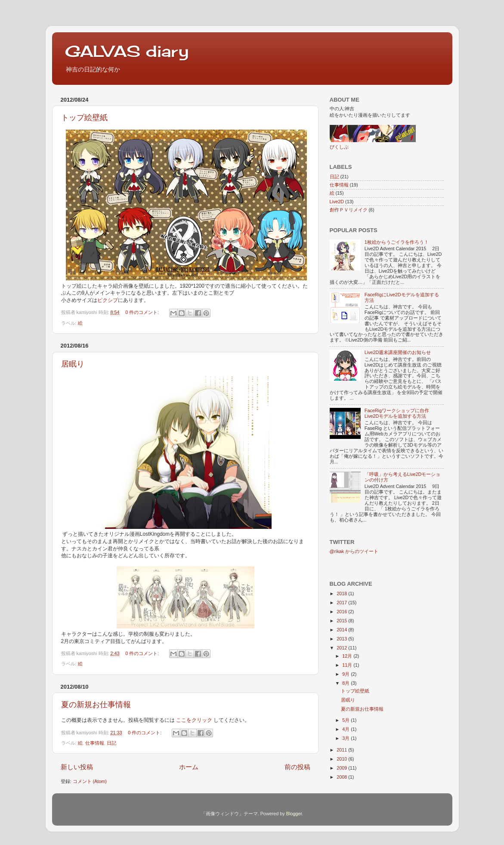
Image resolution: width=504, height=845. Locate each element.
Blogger (294, 814)
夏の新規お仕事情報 (96, 705)
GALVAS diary (127, 51)
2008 (342, 777)
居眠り (73, 364)
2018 (342, 593)
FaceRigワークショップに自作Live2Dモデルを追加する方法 (397, 413)
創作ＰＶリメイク (349, 210)
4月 (346, 729)
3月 (346, 738)
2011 (342, 750)
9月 (346, 674)
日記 (111, 743)
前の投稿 (297, 767)
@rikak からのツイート (354, 551)
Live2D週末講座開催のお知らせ (398, 352)
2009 (342, 768)
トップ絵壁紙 (84, 118)
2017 (342, 603)
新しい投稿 (77, 767)
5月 (346, 720)
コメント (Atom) (90, 781)
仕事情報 (95, 743)
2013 (342, 639)
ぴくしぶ (339, 147)
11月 (348, 665)
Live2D (337, 202)
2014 (342, 630)
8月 (346, 683)
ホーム (189, 767)
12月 (348, 656)
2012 (342, 648)
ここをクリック (195, 720)
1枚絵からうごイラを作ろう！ (397, 242)
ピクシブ (108, 300)
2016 (342, 612)
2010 (342, 759)
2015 (342, 621)
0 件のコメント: (143, 312)
